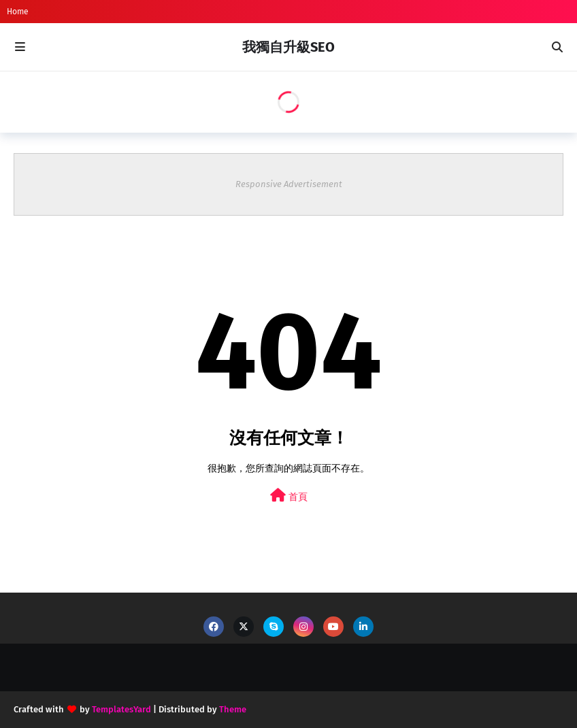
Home (18, 12)
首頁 (289, 496)
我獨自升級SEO (288, 47)
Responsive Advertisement (289, 184)
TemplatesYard (121, 709)
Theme (233, 709)
